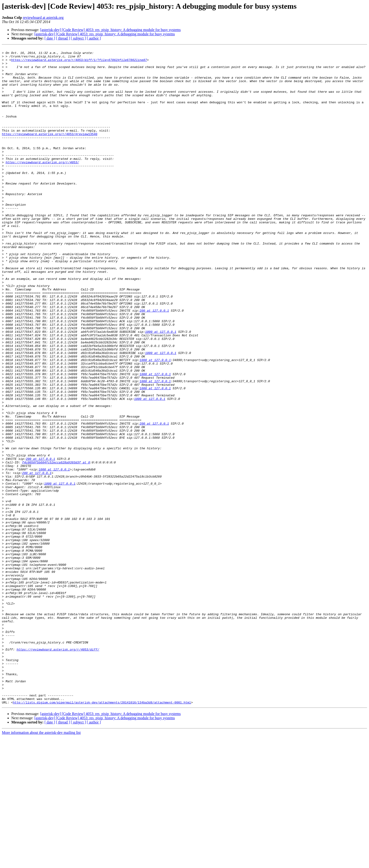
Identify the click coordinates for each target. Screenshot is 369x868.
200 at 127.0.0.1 (154, 363)
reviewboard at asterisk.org (43, 18)
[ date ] (50, 38)
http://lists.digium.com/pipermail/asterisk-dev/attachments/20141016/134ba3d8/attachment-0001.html (102, 834)
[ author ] (94, 38)
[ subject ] (78, 38)
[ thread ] (63, 38)
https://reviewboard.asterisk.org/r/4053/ (42, 185)
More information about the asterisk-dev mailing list (41, 864)
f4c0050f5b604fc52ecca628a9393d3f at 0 (56, 546)
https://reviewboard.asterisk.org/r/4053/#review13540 (50, 152)
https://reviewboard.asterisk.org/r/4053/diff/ (58, 770)
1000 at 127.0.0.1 (161, 389)
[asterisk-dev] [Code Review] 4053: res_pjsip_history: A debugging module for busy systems (110, 30)
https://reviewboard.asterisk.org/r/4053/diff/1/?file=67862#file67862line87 (79, 63)
